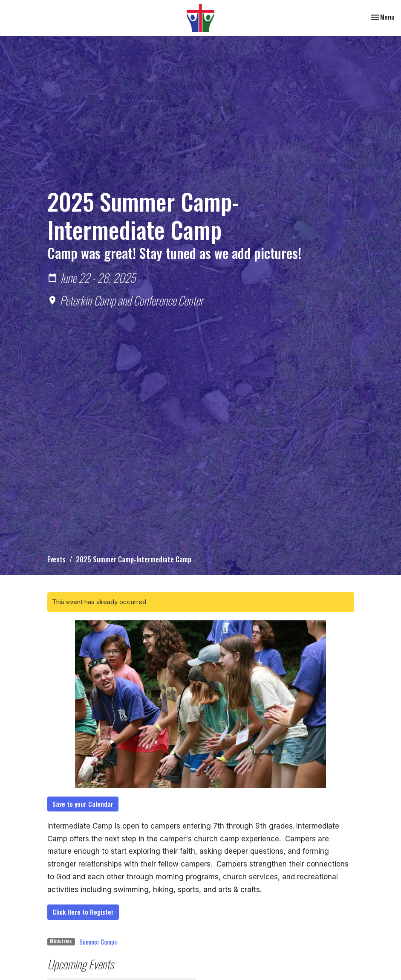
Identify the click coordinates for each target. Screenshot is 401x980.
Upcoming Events (81, 964)
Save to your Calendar (83, 804)
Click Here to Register (83, 912)
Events (56, 559)
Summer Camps (98, 942)
